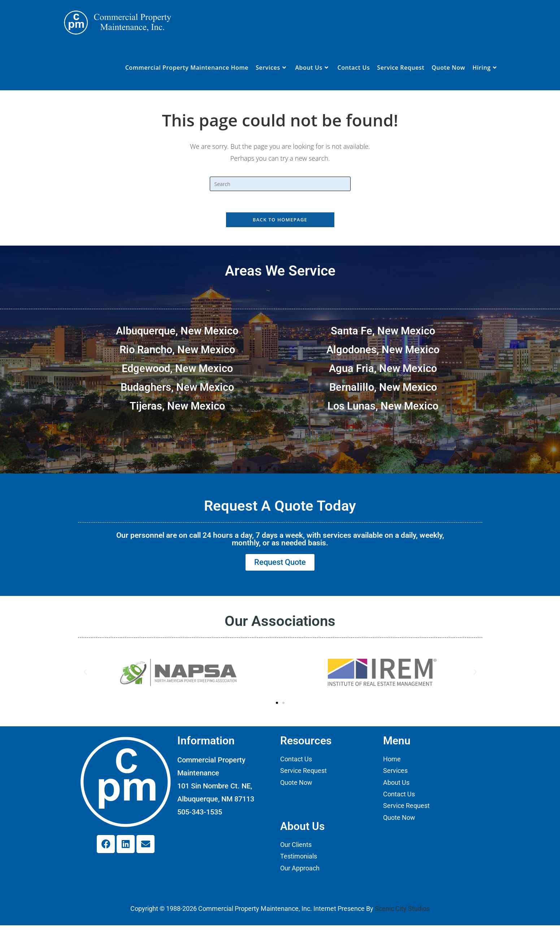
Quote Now (296, 787)
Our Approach (300, 872)
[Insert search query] (280, 184)
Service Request (303, 775)
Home (392, 763)
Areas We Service (280, 271)
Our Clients (296, 849)
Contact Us (296, 763)
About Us (396, 787)
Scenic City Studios (402, 913)
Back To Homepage (280, 220)
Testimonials (299, 861)
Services (395, 775)
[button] (85, 676)
